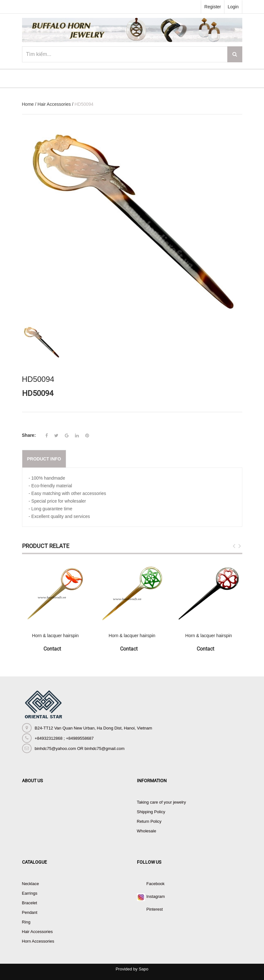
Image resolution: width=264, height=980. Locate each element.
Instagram (156, 896)
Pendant (30, 912)
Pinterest (155, 909)
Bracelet (30, 903)
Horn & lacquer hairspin (55, 636)
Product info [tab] (44, 459)
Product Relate (46, 546)
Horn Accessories (38, 941)
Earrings (30, 893)
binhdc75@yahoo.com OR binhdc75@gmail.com (80, 749)
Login (233, 7)
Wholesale (147, 831)
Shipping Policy (151, 812)
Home (28, 104)
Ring (26, 922)
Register (213, 7)
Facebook (156, 884)
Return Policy (149, 821)
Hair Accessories (54, 104)
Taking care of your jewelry (162, 802)
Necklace (30, 884)
